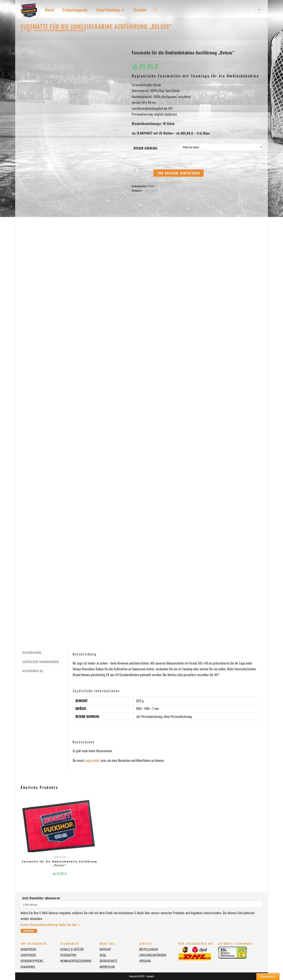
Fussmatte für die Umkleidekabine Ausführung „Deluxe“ (60, 30)
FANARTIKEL (28, 967)
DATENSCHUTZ (108, 961)
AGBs (103, 955)
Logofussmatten (150, 190)
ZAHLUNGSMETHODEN (153, 955)
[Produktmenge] (135, 170)
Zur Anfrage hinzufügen (178, 173)
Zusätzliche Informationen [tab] (41, 661)
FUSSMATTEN (68, 955)
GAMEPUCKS (29, 949)
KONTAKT (105, 949)
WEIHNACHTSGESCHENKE (76, 961)
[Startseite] (22, 30)
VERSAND (145, 961)
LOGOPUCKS (28, 955)
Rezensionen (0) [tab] (33, 670)
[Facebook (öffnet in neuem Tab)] (259, 10)
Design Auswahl (146, 148)
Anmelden (29, 931)
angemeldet (93, 760)
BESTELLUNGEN (149, 949)
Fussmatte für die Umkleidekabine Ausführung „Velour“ (60, 863)
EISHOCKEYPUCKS (32, 961)
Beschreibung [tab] (32, 652)
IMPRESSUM (107, 967)
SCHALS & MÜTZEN (72, 949)
